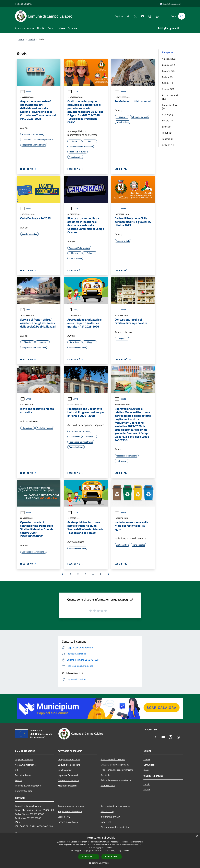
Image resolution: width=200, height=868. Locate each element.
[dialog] (100, 851)
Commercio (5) (169, 65)
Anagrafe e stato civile (69, 759)
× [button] (197, 836)
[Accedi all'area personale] (170, 4)
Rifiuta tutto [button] (112, 856)
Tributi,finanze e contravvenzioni (117, 770)
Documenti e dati (23, 791)
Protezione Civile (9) (170, 107)
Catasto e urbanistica (68, 780)
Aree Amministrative (25, 765)
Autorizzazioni (108, 785)
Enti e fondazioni (23, 775)
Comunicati (149, 765)
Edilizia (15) (168, 83)
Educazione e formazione (113, 759)
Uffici (18, 770)
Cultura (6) (167, 77)
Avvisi (26, 91)
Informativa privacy (110, 817)
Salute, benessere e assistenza (116, 780)
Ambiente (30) (169, 59)
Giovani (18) (168, 89)
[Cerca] (182, 16)
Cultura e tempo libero (69, 765)
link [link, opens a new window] (128, 851)
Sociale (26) (168, 121)
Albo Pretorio (107, 811)
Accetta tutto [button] (89, 857)
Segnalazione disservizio (70, 811)
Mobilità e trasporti (67, 786)
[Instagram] (149, 16)
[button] (100, 863)
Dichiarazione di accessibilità (115, 827)
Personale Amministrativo (28, 786)
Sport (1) (166, 127)
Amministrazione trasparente (115, 806)
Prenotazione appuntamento (72, 806)
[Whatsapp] (156, 16)
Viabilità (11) (168, 145)
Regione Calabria (23, 4)
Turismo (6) (168, 139)
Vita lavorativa (65, 770)
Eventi (147, 790)
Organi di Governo (24, 759)
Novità (32, 39)
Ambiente (105, 775)
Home (21, 39)
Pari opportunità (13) (170, 97)
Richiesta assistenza (68, 822)
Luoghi (147, 784)
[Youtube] (141, 16)
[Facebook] (127, 16)
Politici (18, 780)
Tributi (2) (167, 133)
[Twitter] (134, 16)
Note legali (106, 822)
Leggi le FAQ (64, 817)
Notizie (147, 759)
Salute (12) (167, 114)
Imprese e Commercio (68, 775)
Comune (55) (168, 71)
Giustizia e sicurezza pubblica (115, 765)
